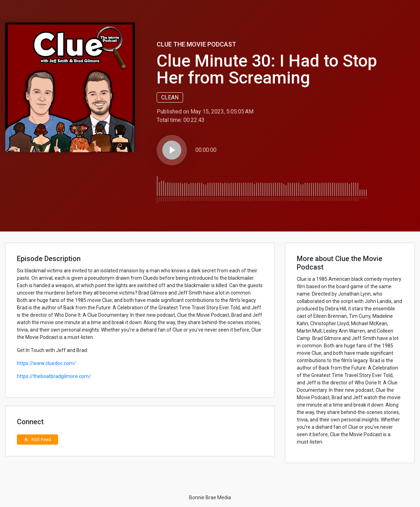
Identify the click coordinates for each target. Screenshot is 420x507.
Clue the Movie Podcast (196, 44)
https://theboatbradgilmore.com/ (54, 376)
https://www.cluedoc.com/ (46, 363)
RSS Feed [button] (37, 439)
